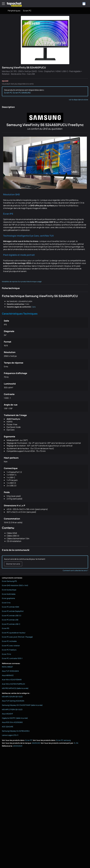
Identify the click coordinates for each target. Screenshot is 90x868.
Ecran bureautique (9, 590)
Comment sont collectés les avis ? (75, 570)
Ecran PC (27, 11)
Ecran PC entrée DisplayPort (13, 611)
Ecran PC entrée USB (10, 620)
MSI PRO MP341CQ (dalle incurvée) (15, 688)
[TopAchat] (14, 4)
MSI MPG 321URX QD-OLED (12, 697)
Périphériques (14, 11)
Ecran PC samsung (63, 740)
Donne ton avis (13, 564)
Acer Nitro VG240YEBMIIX (12, 680)
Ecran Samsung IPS (9, 581)
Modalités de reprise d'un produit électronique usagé (22, 281)
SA (77, 743)
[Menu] (3, 4)
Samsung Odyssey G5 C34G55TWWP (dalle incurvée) (22, 705)
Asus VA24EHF (7, 714)
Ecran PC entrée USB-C (11, 624)
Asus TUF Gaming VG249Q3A (13, 701)
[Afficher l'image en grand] (45, 40)
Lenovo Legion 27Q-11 (10, 735)
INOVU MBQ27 (7, 667)
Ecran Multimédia (9, 594)
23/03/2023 (18, 746)
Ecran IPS (6, 628)
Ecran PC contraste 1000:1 (12, 658)
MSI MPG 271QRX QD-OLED (12, 709)
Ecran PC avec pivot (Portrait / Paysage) (17, 637)
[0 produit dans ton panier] (78, 4)
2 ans (34, 307)
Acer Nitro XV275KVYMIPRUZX (13, 684)
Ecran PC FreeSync (9, 650)
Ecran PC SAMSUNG (22, 93)
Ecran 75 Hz (6, 654)
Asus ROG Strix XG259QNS (12, 722)
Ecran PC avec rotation (11, 646)
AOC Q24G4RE (8, 727)
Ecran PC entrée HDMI (10, 607)
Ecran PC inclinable (9, 641)
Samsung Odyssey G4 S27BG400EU (16, 731)
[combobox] (85, 4)
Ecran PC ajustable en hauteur (14, 633)
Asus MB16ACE (8, 675)
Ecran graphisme (8, 598)
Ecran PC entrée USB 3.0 (12, 616)
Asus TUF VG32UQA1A (10, 671)
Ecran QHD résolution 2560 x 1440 (15, 585)
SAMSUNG (36, 743)
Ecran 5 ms (6, 603)
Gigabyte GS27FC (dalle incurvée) (15, 718)
